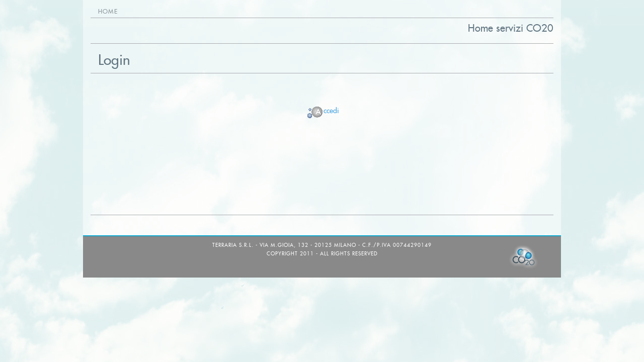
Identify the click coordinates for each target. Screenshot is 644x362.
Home (108, 11)
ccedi (322, 111)
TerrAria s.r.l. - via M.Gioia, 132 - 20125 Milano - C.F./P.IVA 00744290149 (322, 245)
